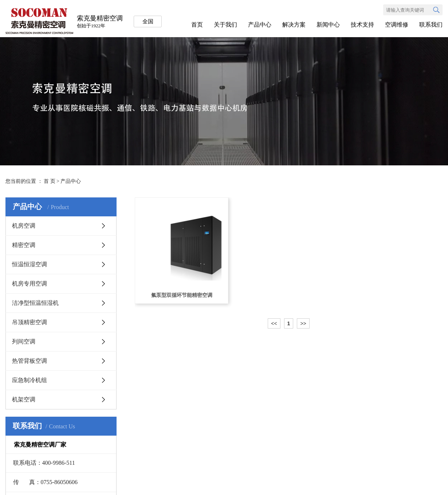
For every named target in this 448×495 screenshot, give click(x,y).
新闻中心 (328, 25)
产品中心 (260, 25)
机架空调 (24, 399)
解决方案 (294, 25)
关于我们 (225, 25)
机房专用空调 (30, 284)
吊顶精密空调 (30, 322)
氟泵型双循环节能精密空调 (182, 295)
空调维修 (397, 25)
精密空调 (24, 245)
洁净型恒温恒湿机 (35, 303)
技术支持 (362, 25)
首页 (197, 25)
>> (303, 323)
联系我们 (431, 25)
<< (274, 323)
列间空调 (24, 341)
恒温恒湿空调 (30, 264)
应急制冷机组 (30, 380)
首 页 (50, 181)
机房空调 (24, 226)
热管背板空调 (30, 361)
